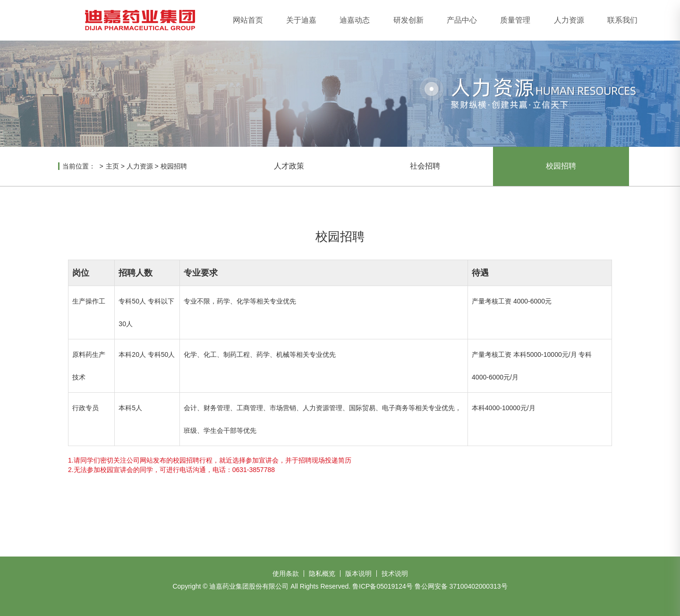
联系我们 (622, 20)
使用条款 (286, 574)
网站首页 (248, 20)
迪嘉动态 (355, 20)
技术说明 (395, 574)
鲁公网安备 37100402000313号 (461, 586)
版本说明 (358, 574)
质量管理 (515, 20)
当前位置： (79, 166)
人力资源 (569, 20)
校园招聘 (174, 166)
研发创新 (408, 20)
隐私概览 (322, 574)
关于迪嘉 (301, 20)
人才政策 (289, 166)
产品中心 (462, 20)
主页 (112, 166)
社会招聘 (425, 166)
